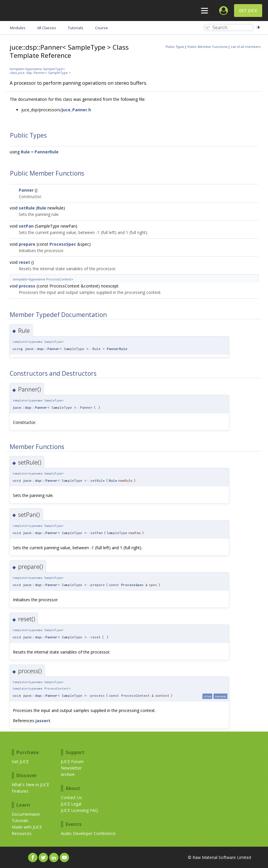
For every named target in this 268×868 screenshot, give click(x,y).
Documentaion (26, 814)
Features (20, 791)
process (27, 286)
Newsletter (71, 768)
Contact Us (71, 797)
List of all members (246, 47)
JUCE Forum (72, 762)
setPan (26, 226)
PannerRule (47, 152)
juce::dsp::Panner (42, 349)
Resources (22, 833)
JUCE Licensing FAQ (79, 810)
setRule (27, 208)
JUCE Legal (71, 804)
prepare (27, 244)
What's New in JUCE (30, 785)
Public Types (175, 47)
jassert (43, 721)
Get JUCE (248, 10)
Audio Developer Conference (88, 833)
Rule (25, 152)
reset (24, 262)
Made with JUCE (27, 827)
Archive (68, 774)
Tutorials (20, 821)
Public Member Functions (207, 47)
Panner (26, 190)
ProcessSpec (63, 244)
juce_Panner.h (76, 110)
